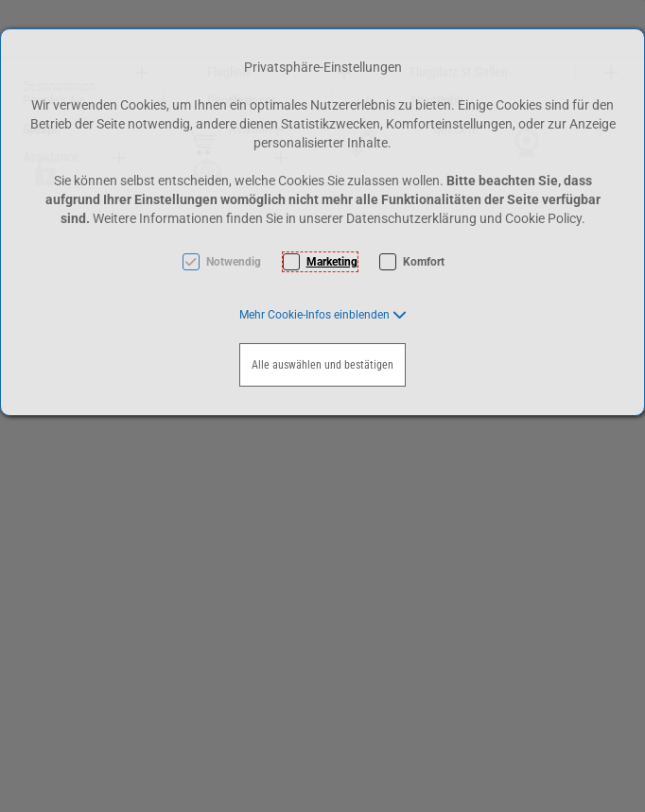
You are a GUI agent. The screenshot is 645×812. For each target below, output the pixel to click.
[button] (323, 315)
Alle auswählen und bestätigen (322, 365)
